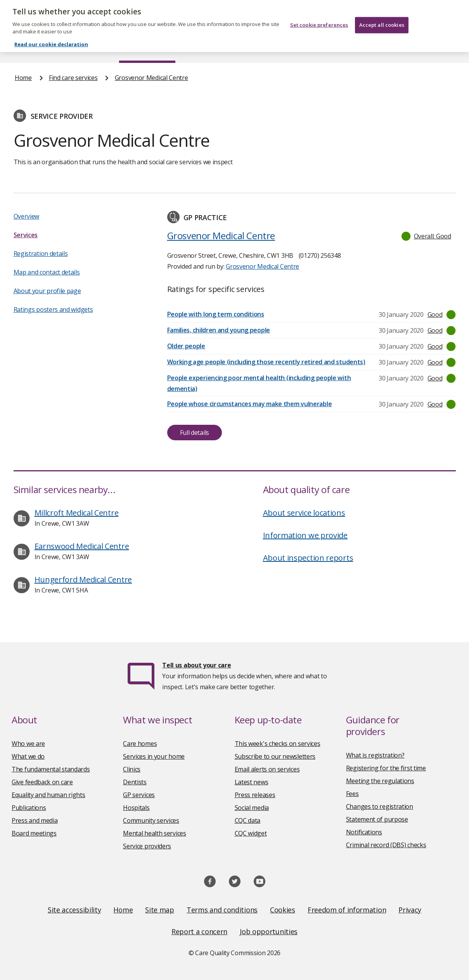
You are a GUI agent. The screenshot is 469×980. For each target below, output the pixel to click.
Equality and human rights (48, 795)
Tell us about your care (196, 665)
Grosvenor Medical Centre (151, 78)
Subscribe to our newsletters (275, 756)
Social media (252, 808)
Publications (270, 48)
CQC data (248, 820)
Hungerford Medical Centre (83, 579)
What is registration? (375, 755)
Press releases (255, 795)
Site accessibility (74, 910)
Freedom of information (347, 910)
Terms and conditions (222, 910)
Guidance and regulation (356, 48)
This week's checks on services (278, 744)
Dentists (135, 782)
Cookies (283, 910)
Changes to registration (380, 806)
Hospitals (136, 808)
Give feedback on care (42, 782)
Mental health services (154, 833)
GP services (139, 795)
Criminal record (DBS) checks (386, 845)
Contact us (439, 48)
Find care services (147, 48)
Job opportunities (269, 931)
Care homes (140, 744)
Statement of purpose (377, 819)
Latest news (252, 782)
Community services (151, 820)
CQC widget (251, 833)
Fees (352, 794)
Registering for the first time (386, 768)
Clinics (132, 769)
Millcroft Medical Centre (77, 513)
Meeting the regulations (380, 781)
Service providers (147, 846)
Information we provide (305, 535)
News (213, 48)
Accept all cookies (382, 19)
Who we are (28, 744)
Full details (195, 433)
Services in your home (154, 756)
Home (23, 48)
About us (77, 48)
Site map (160, 910)
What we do (28, 756)
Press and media (35, 820)
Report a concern (199, 931)
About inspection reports (308, 558)
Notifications (364, 832)
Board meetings (34, 833)
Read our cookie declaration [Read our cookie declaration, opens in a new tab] (51, 38)
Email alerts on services (267, 769)
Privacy (410, 910)
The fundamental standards (51, 769)
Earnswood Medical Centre (82, 546)
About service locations (304, 513)
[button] (427, 236)
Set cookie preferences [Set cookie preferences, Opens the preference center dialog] (319, 19)
